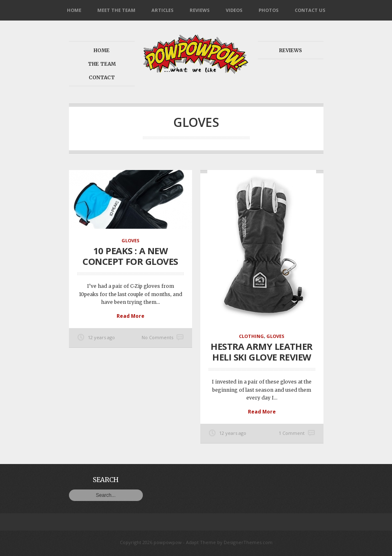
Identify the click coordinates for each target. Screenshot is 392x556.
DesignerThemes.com (248, 542)
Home (74, 10)
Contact (102, 77)
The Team (102, 64)
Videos (234, 10)
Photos (269, 10)
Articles (163, 10)
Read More (131, 316)
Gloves (131, 240)
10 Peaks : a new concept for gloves (130, 256)
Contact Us (310, 10)
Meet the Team (116, 10)
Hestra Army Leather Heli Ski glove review (262, 352)
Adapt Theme (201, 542)
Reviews (200, 10)
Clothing (251, 336)
